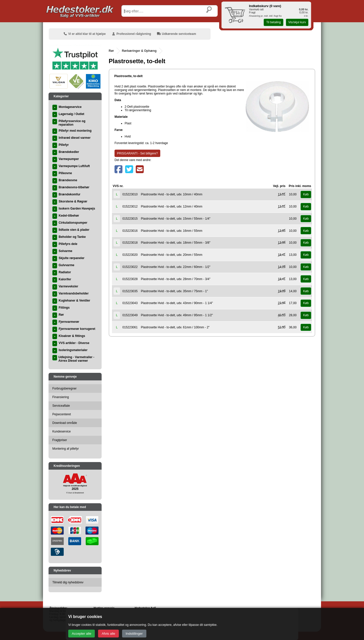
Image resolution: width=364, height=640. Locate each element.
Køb (306, 194)
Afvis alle (108, 634)
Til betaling (274, 22)
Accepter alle (82, 634)
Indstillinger (134, 634)
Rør (111, 51)
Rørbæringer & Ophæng (139, 51)
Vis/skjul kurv (297, 22)
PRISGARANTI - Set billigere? (137, 153)
